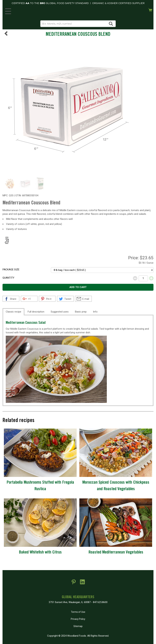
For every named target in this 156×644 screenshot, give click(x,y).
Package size (11, 270)
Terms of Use (78, 612)
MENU (7, 10)
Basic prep (81, 312)
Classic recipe (13, 312)
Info (95, 312)
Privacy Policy (78, 619)
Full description (36, 312)
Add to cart (78, 287)
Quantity (8, 278)
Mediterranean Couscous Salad (26, 323)
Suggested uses (60, 312)
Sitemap (78, 626)
